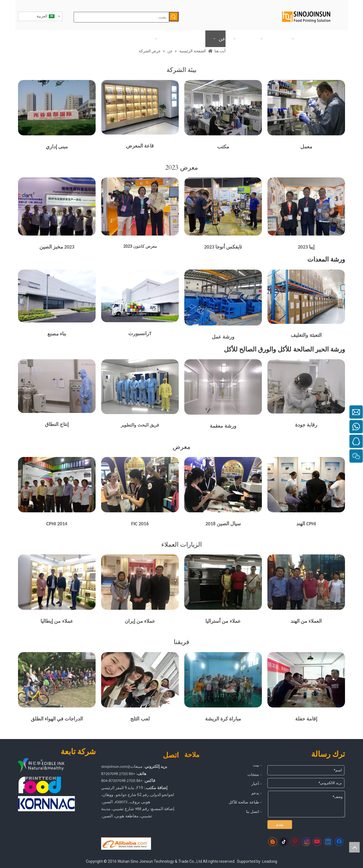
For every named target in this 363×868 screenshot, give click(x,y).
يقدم (280, 825)
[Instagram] (306, 842)
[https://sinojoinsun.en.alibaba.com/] (126, 844)
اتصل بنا (253, 812)
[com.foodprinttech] (40, 785)
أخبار (255, 784)
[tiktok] (284, 842)
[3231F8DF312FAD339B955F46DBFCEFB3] (306, 206)
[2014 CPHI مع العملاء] (57, 485)
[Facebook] (339, 842)
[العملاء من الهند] (306, 582)
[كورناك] (46, 804)
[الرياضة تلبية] (223, 680)
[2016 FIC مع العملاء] (140, 485)
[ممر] (223, 387)
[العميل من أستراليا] (223, 582)
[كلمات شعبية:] (174, 17)
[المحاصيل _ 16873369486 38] (140, 107)
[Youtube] (317, 842)
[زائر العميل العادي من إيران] (140, 582)
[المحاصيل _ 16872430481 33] (306, 386)
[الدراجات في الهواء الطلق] (57, 680)
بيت (256, 765)
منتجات (253, 774)
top (354, 847)
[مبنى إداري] (57, 108)
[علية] (306, 297)
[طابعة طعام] (57, 206)
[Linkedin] (328, 842)
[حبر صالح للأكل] (57, 386)
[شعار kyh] (50, 766)
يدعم (255, 793)
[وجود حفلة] (306, 680)
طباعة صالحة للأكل (244, 802)
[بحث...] (121, 17)
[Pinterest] (295, 842)
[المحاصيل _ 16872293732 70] (223, 298)
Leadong (270, 861)
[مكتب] (223, 108)
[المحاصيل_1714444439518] (57, 296)
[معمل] (306, 108)
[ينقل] (140, 296)
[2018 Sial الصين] (223, 485)
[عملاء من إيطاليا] (57, 582)
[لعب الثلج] (140, 680)
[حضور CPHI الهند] (306, 485)
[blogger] (273, 842)
